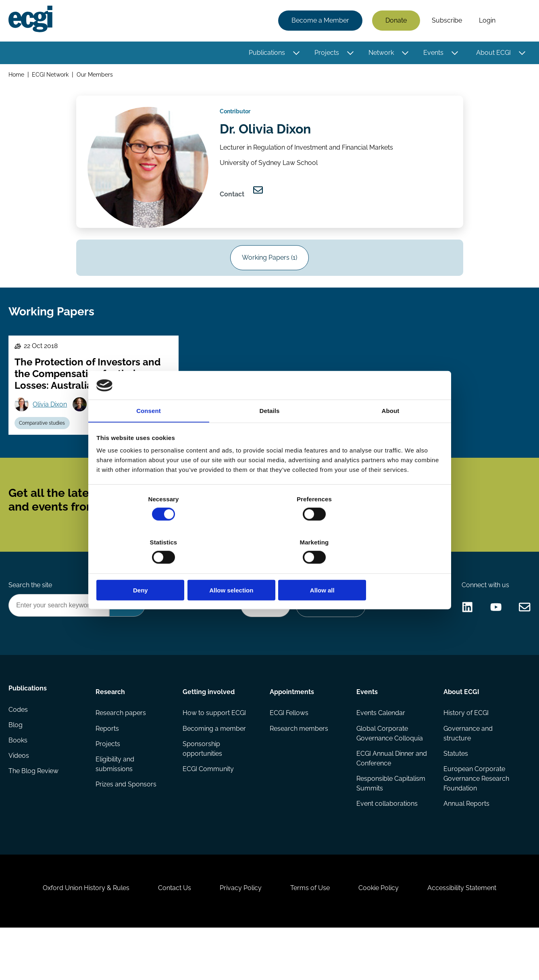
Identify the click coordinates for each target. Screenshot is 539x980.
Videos (20, 798)
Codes (19, 749)
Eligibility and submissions (116, 802)
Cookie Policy (384, 936)
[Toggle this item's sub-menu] (295, 54)
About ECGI (492, 53)
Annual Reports (466, 843)
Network (380, 53)
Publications (266, 53)
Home (18, 76)
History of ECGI (465, 749)
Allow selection (269, 569)
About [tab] (391, 434)
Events (432, 53)
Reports (108, 765)
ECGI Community (209, 807)
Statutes (455, 791)
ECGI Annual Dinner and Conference (391, 796)
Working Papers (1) (269, 265)
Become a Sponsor (328, 639)
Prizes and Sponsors (127, 823)
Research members (299, 765)
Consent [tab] (149, 434)
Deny (154, 569)
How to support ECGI (215, 749)
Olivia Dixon (52, 421)
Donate (395, 21)
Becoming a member (215, 765)
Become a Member (319, 21)
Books (19, 781)
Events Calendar (380, 749)
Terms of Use (312, 936)
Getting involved (209, 727)
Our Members (96, 76)
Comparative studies (44, 441)
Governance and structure (467, 770)
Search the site (31, 617)
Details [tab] (270, 434)
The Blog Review (35, 814)
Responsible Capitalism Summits (390, 822)
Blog (17, 765)
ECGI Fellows (289, 749)
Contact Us (169, 936)
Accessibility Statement (471, 936)
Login (486, 21)
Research (111, 727)
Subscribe (446, 21)
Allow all (386, 569)
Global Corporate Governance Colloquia (389, 770)
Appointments (291, 727)
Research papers (122, 749)
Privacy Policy (239, 936)
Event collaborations (387, 843)
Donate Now (261, 639)
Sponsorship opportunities (203, 786)
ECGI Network (52, 76)
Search (516, 21)
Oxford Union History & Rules (77, 936)
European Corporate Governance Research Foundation (476, 817)
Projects (326, 53)
